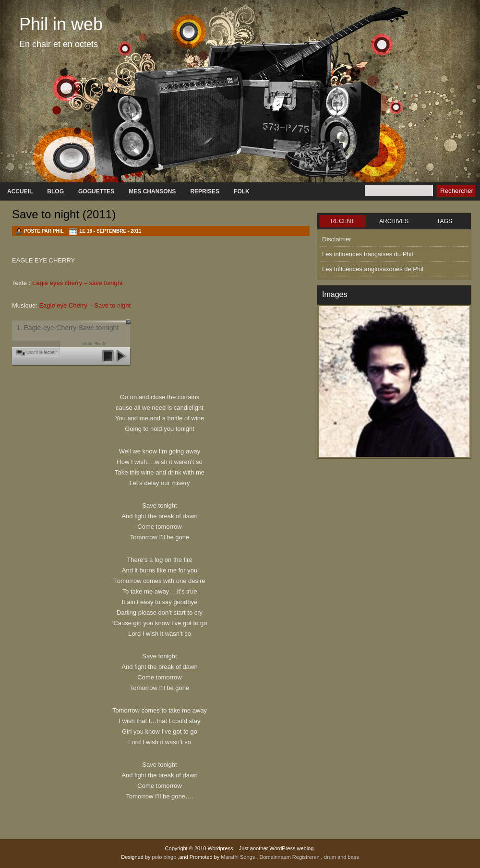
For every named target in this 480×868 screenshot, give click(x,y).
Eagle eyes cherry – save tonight (78, 283)
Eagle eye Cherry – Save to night (85, 305)
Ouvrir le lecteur (42, 352)
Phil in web (61, 24)
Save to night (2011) (64, 214)
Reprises (205, 191)
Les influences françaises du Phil (367, 254)
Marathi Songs (239, 857)
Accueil (20, 191)
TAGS (444, 221)
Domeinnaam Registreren (290, 857)
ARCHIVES (394, 221)
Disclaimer (337, 239)
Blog (55, 191)
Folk (242, 191)
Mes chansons (152, 191)
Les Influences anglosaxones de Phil (373, 269)
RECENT (342, 221)
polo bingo (165, 857)
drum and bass (342, 857)
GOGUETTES (96, 191)
